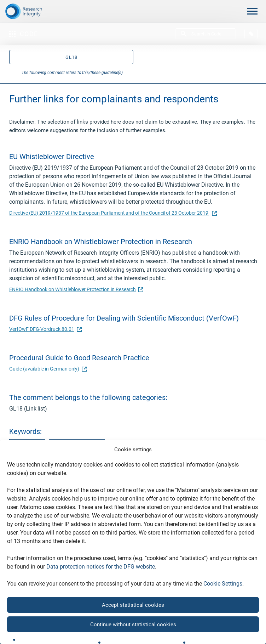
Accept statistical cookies (133, 605)
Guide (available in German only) (47, 369)
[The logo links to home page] (33, 11)
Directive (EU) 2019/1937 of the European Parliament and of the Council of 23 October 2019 (112, 213)
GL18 (71, 57)
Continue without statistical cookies (133, 625)
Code (24, 34)
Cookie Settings (223, 584)
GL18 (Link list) (28, 409)
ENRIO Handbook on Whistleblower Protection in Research (75, 289)
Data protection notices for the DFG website (101, 567)
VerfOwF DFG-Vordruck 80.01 (45, 329)
